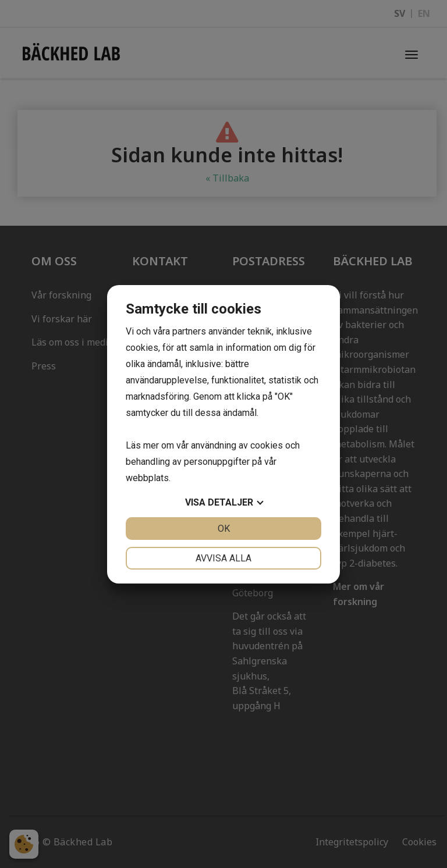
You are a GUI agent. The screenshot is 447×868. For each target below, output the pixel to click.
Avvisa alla (223, 558)
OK (224, 529)
